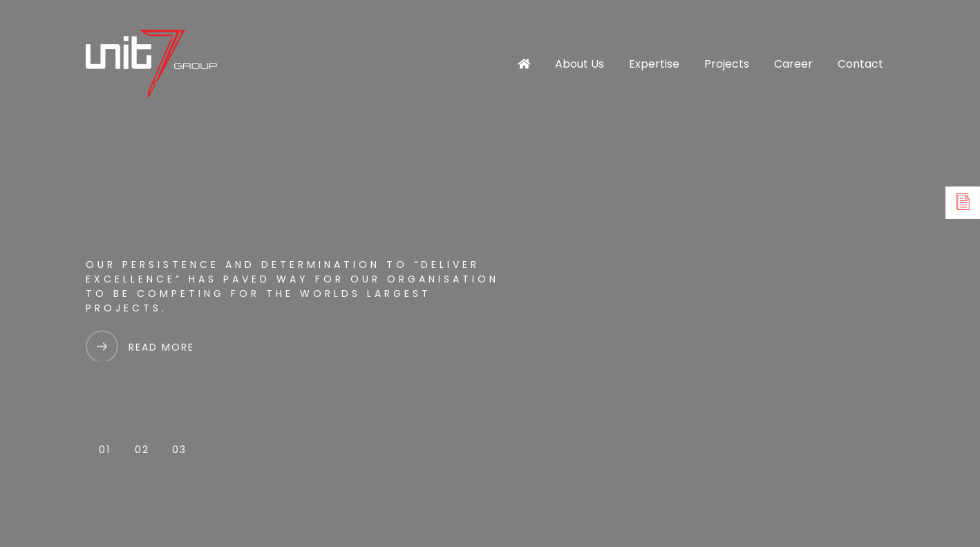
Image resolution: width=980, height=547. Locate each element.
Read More (161, 350)
